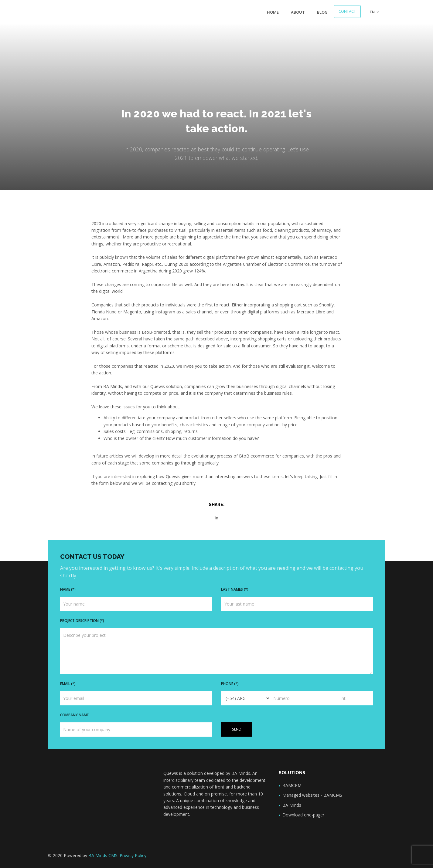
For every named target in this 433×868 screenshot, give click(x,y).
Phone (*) (230, 684)
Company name (74, 715)
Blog (322, 12)
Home (273, 12)
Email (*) (68, 684)
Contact (347, 11)
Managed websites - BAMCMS (312, 795)
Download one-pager (303, 815)
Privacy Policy (133, 855)
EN (374, 12)
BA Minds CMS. (103, 855)
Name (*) (68, 589)
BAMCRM (292, 785)
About (298, 12)
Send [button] (237, 729)
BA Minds (292, 805)
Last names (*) (235, 589)
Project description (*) (82, 621)
